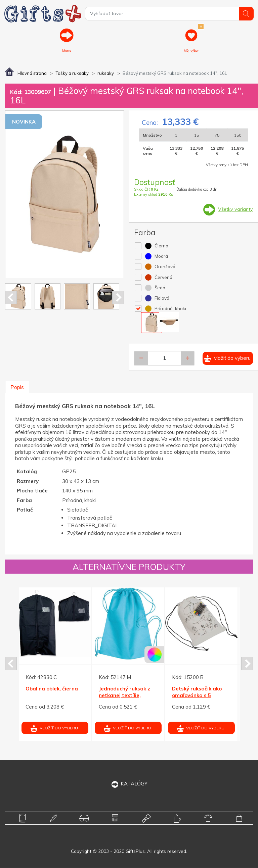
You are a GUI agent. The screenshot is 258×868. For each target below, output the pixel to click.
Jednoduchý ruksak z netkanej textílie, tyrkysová (124, 696)
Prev (11, 298)
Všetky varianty (235, 210)
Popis (17, 388)
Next (118, 298)
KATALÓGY (129, 784)
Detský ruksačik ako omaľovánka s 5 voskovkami (197, 696)
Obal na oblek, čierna (52, 689)
